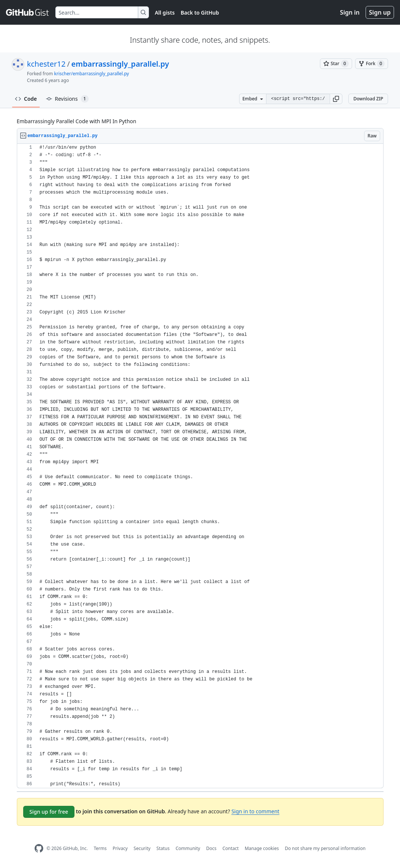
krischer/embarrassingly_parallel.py (92, 74)
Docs (211, 848)
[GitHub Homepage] (39, 848)
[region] (200, 466)
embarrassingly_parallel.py (120, 64)
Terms (100, 848)
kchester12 (46, 64)
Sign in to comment (255, 811)
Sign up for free (49, 812)
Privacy (120, 848)
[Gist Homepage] (28, 12)
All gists (165, 13)
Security (142, 848)
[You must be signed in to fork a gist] (372, 64)
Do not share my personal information (325, 848)
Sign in (350, 12)
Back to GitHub (200, 13)
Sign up (380, 12)
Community (188, 848)
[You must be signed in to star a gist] (336, 64)
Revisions (67, 99)
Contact (230, 848)
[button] (336, 99)
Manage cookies (262, 848)
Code (26, 99)
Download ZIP (368, 99)
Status (163, 848)
